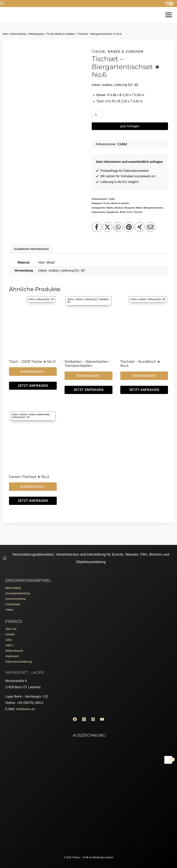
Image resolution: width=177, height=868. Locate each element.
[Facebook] (73, 719)
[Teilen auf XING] (140, 227)
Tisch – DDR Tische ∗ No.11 (32, 362)
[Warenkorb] (171, 4)
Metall (51, 262)
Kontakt (11, 629)
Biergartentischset (153, 208)
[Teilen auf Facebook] (97, 227)
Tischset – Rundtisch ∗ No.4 (140, 364)
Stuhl (123, 212)
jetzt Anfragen (130, 126)
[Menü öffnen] (168, 15)
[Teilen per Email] (150, 227)
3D (83, 270)
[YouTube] (104, 719)
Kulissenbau (14, 597)
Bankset (119, 208)
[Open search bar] (2, 4)
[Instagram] (83, 719)
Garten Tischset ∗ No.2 (29, 477)
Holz (41, 262)
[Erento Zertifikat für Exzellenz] (89, 769)
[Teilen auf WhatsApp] (118, 227)
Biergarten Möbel (133, 208)
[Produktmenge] (97, 115)
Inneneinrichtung (17, 590)
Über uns (12, 623)
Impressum (13, 654)
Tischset (138, 212)
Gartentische (98, 212)
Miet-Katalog (14, 578)
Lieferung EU (70, 270)
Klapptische (112, 212)
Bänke (110, 208)
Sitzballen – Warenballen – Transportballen (88, 364)
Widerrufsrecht (15, 648)
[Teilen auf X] (107, 227)
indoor (43, 270)
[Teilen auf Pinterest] (129, 227)
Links (9, 635)
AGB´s (10, 641)
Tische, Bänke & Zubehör (118, 52)
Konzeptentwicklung (19, 584)
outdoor (54, 270)
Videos (10, 603)
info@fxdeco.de (27, 708)
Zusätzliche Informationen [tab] (31, 249)
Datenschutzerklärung (21, 660)
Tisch (129, 212)
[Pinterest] (94, 719)
